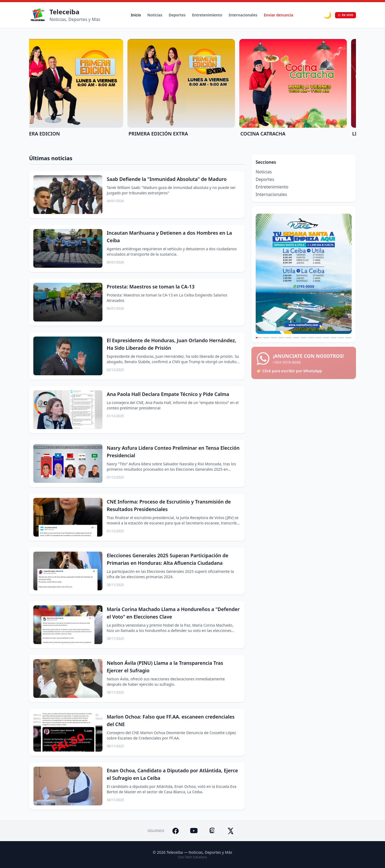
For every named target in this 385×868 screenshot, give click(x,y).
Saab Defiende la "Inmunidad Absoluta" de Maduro (167, 179)
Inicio (136, 15)
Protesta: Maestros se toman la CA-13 (151, 287)
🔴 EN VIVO (345, 15)
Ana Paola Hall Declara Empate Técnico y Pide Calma (168, 394)
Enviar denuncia (278, 15)
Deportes (177, 15)
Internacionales (243, 15)
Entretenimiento (207, 15)
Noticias (155, 15)
